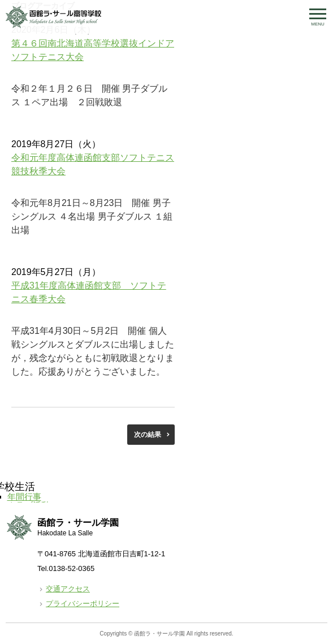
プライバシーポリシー (83, 604)
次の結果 (148, 435)
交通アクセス (68, 589)
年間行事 (24, 497)
